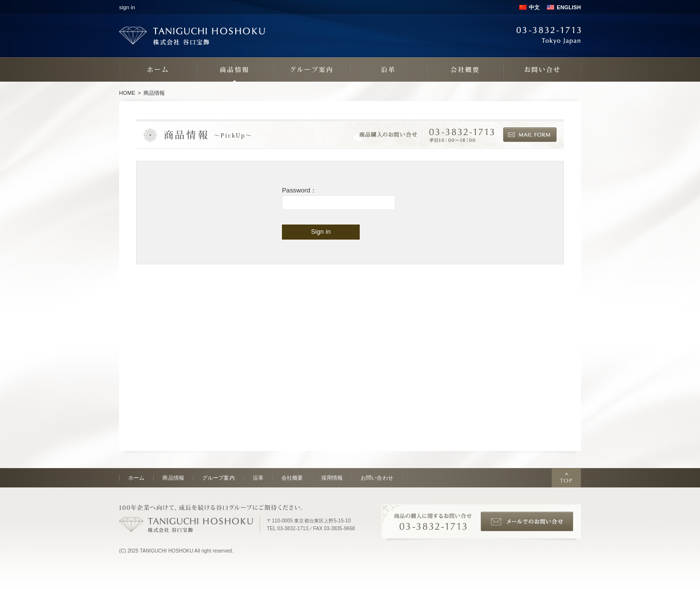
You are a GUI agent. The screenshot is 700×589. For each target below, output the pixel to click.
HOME (127, 93)
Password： (299, 190)
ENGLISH (569, 7)
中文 (534, 7)
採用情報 (332, 478)
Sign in (321, 232)
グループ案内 (219, 478)
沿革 (258, 478)
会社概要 (292, 478)
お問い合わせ (377, 478)
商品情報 (173, 478)
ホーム (136, 478)
